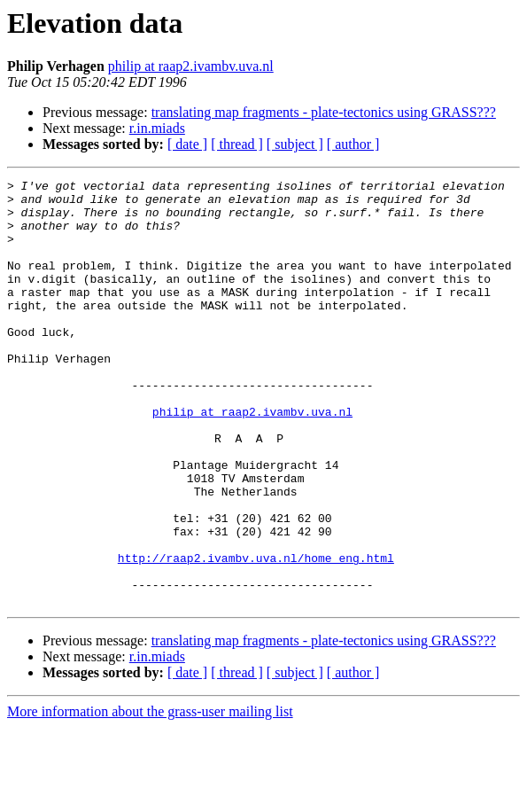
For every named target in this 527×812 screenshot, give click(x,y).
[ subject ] (295, 144)
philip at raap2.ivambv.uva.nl (191, 66)
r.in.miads (157, 128)
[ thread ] (237, 144)
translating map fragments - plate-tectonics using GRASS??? (324, 112)
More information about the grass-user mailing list (150, 796)
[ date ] (187, 144)
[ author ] (353, 144)
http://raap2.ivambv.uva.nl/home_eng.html (256, 635)
